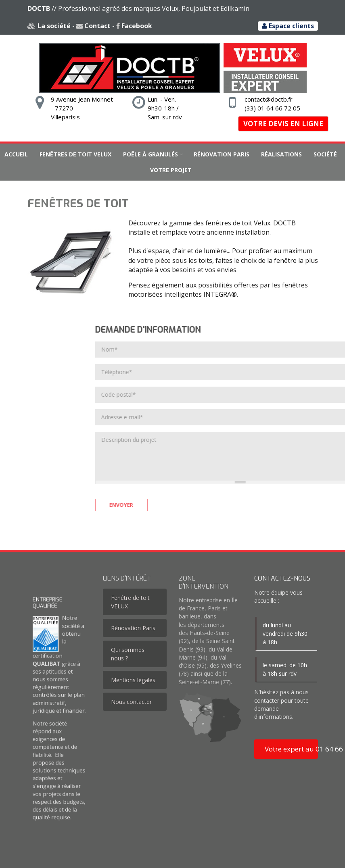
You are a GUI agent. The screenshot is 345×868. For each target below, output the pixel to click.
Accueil (16, 154)
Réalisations (281, 154)
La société (49, 26)
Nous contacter (131, 702)
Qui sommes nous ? (128, 654)
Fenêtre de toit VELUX (130, 602)
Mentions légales (133, 680)
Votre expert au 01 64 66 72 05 (291, 749)
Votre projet (171, 170)
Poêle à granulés (151, 154)
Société (325, 154)
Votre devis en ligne (283, 124)
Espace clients (288, 26)
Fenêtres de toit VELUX (75, 154)
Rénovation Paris (222, 154)
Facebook (134, 26)
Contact (93, 26)
